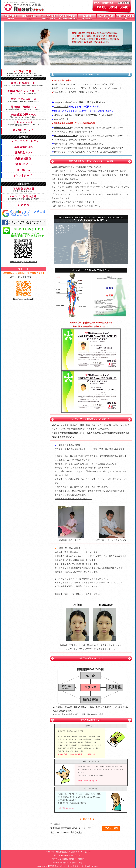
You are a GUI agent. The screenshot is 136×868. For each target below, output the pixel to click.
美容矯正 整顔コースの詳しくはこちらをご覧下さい (78, 594)
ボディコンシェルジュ (87, 144)
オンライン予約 (61, 107)
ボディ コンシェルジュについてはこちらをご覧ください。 (77, 206)
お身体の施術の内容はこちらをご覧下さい (73, 499)
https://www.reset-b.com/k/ (24, 299)
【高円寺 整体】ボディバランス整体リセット (65, 866)
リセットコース (66, 152)
